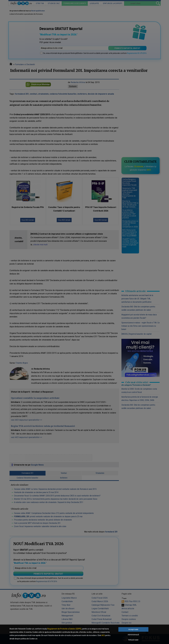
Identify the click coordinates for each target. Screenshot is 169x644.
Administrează (133, 635)
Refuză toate (133, 640)
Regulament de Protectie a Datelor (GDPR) (64, 629)
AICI (103, 635)
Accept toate (133, 629)
